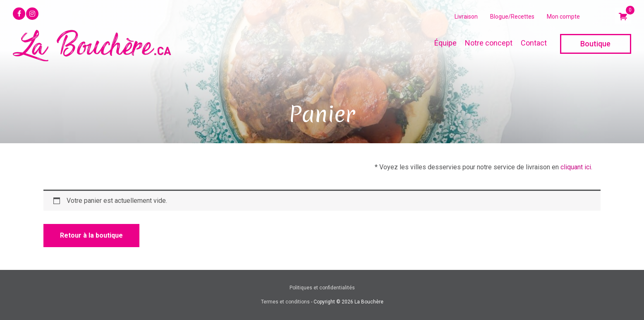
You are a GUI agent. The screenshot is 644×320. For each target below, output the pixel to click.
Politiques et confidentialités (322, 288)
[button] (19, 14)
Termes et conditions (285, 302)
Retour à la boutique (91, 235)
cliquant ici (576, 167)
